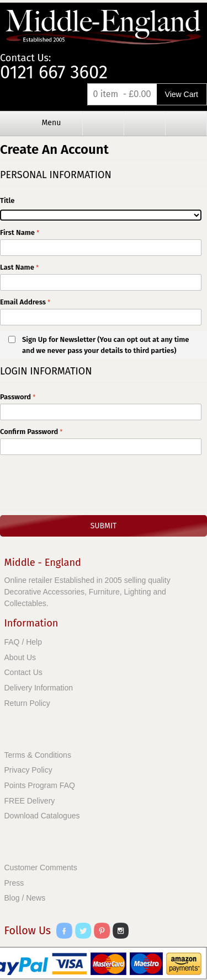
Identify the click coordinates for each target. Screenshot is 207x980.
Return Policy (27, 703)
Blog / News (25, 898)
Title (7, 200)
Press (14, 883)
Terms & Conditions (38, 755)
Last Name (17, 267)
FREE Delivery (30, 801)
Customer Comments (41, 867)
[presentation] (84, 482)
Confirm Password (30, 432)
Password (15, 397)
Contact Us (23, 672)
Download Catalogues (42, 816)
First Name (17, 232)
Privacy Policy (28, 770)
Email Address (24, 302)
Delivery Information (39, 688)
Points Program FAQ (40, 785)
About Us (20, 657)
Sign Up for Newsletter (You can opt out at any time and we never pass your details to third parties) (105, 345)
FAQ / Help (23, 642)
